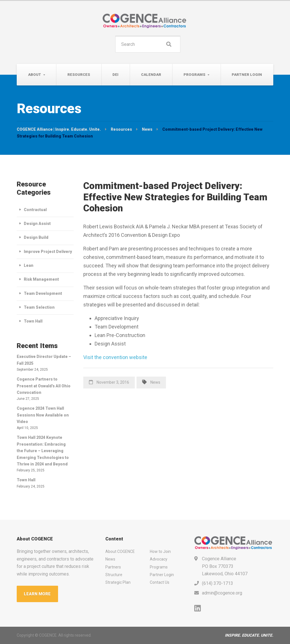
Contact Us (160, 582)
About (35, 75)
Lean (29, 265)
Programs (194, 75)
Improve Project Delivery (48, 252)
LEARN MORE (38, 594)
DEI (115, 75)
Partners (113, 567)
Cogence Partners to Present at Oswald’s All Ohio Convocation (44, 386)
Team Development (43, 293)
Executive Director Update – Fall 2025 (44, 360)
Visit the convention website (115, 357)
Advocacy (159, 559)
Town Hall (33, 321)
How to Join (160, 551)
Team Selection (39, 307)
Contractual (35, 210)
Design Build (36, 237)
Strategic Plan (118, 582)
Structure (114, 575)
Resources (79, 75)
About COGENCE (120, 551)
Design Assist (37, 224)
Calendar (151, 75)
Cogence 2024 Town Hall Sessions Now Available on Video (43, 415)
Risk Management (41, 279)
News (155, 382)
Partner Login (247, 75)
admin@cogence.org (222, 593)
